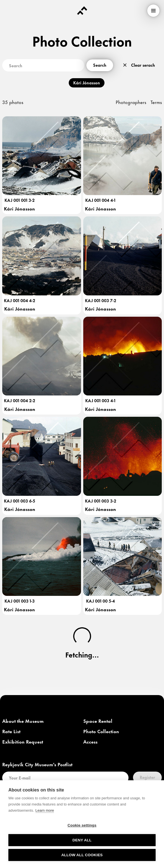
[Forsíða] (82, 11)
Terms (156, 102)
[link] (23, 721)
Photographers (131, 102)
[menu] (153, 11)
